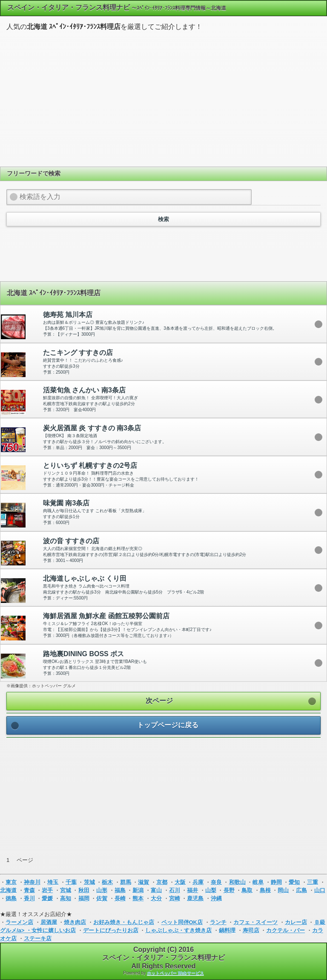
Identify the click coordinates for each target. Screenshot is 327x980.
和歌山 (237, 882)
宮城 (66, 890)
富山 (156, 890)
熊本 (138, 898)
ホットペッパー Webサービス (175, 973)
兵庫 (198, 882)
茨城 (89, 882)
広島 (301, 890)
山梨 (211, 890)
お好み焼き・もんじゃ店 (124, 922)
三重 (313, 882)
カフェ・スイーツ (255, 922)
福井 (192, 890)
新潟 (138, 890)
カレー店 (296, 922)
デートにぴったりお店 (111, 930)
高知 (66, 898)
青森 (29, 890)
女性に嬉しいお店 (54, 930)
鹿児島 (195, 898)
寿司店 (251, 930)
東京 (11, 882)
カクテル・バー (285, 930)
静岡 (276, 882)
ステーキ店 (38, 938)
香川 (29, 898)
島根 (265, 890)
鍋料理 (227, 930)
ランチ (218, 922)
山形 (102, 890)
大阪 (180, 882)
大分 (156, 898)
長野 (229, 890)
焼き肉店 (75, 922)
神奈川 (32, 882)
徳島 (11, 898)
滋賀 (143, 882)
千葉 (71, 882)
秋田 (84, 890)
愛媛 (47, 898)
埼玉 (53, 882)
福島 (120, 890)
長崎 (120, 898)
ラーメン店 (19, 922)
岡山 (283, 890)
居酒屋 (49, 922)
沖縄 (216, 898)
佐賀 (102, 898)
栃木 (107, 882)
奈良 (216, 882)
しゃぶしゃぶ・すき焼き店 (178, 930)
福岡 (84, 898)
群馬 (126, 882)
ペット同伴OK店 (182, 922)
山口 (320, 890)
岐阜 (258, 882)
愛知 (294, 882)
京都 (162, 882)
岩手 (47, 890)
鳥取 (247, 890)
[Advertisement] (163, 98)
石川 (175, 890)
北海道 (8, 890)
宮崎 (175, 898)
